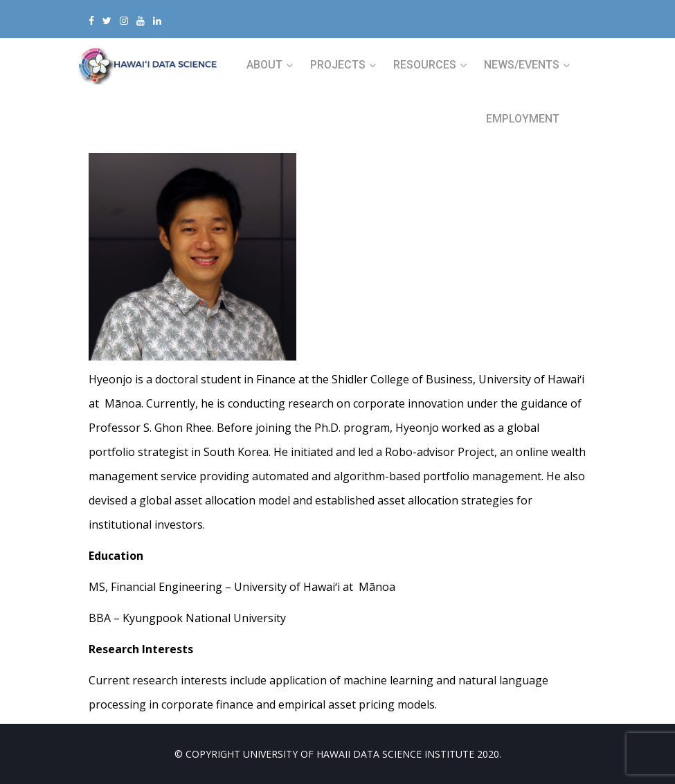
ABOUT (264, 65)
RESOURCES (425, 65)
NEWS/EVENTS (522, 65)
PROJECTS (338, 65)
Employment (523, 119)
